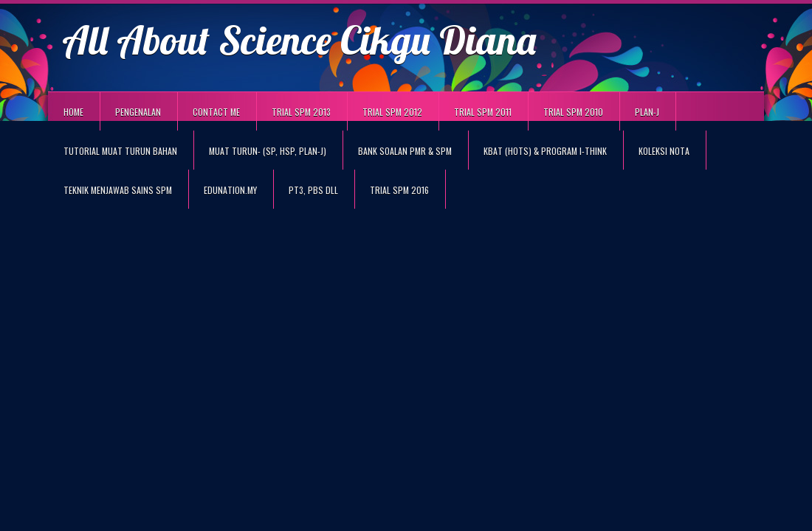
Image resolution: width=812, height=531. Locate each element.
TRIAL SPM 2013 (301, 112)
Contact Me (216, 112)
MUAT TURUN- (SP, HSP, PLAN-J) (268, 151)
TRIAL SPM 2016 (399, 190)
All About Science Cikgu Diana (299, 39)
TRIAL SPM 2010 (573, 112)
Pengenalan (138, 112)
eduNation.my (230, 190)
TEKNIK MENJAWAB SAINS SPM (118, 190)
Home (73, 112)
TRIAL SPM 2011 (483, 112)
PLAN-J (647, 112)
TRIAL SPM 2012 (392, 112)
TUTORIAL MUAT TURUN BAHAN (120, 151)
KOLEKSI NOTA (664, 151)
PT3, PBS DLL (313, 190)
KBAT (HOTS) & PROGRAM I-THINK (545, 151)
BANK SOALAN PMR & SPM (405, 151)
